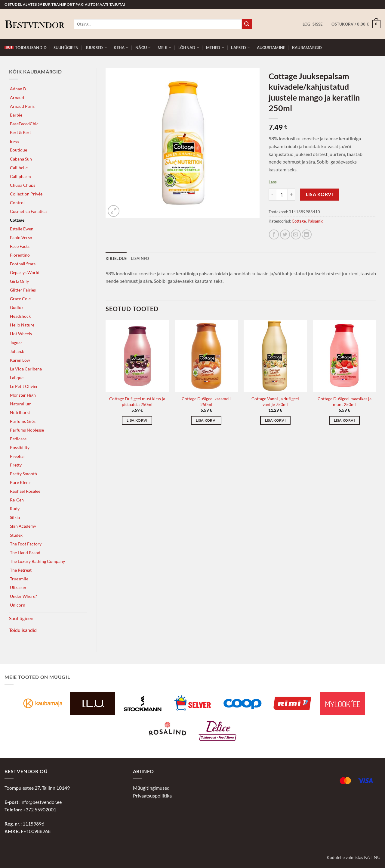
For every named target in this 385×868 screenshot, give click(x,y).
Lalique (17, 378)
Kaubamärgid (307, 48)
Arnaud (17, 97)
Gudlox (17, 307)
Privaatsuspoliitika (152, 796)
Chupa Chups (23, 185)
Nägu (143, 47)
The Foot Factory (26, 544)
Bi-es (15, 141)
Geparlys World (25, 272)
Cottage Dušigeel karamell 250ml (206, 401)
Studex (16, 535)
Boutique (18, 150)
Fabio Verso (21, 237)
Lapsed (240, 47)
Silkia (15, 517)
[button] (313, 24)
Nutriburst (20, 412)
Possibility (20, 447)
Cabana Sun (21, 159)
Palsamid (316, 221)
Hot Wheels (21, 334)
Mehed (215, 47)
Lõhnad (189, 47)
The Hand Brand (25, 553)
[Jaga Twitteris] (285, 234)
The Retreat (21, 570)
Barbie (16, 115)
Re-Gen (17, 500)
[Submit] (247, 24)
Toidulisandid (26, 48)
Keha (121, 47)
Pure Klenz (20, 482)
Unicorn (18, 605)
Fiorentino (20, 255)
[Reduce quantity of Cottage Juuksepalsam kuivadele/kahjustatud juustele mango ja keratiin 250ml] (272, 195)
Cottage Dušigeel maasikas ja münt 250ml (345, 401)
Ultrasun (18, 587)
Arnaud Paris (22, 106)
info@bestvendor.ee (41, 802)
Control (17, 203)
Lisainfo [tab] (140, 258)
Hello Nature (22, 325)
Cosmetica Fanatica (28, 211)
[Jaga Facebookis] (274, 234)
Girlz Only (19, 281)
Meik (165, 47)
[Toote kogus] (282, 195)
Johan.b (17, 351)
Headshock (20, 316)
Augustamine (271, 48)
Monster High (23, 395)
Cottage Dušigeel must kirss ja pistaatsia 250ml (137, 401)
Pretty (16, 465)
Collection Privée (26, 194)
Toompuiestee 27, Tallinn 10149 (37, 788)
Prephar (18, 456)
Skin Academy (23, 526)
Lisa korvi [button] (137, 420)
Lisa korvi (320, 194)
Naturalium (21, 404)
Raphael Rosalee (25, 491)
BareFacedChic (24, 124)
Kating (372, 857)
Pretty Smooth (23, 474)
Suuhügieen (66, 48)
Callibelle (19, 168)
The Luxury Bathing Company (37, 561)
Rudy (15, 509)
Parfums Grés (23, 421)
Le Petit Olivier (24, 386)
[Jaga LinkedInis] (307, 234)
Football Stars (23, 264)
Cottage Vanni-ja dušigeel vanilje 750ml (275, 401)
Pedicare (18, 439)
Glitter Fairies (23, 290)
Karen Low (20, 360)
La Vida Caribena (26, 369)
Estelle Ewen (22, 229)
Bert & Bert (20, 132)
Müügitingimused (151, 788)
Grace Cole (20, 299)
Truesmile (19, 579)
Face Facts (20, 246)
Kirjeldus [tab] (116, 258)
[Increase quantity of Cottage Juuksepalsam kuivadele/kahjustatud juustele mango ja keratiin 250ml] (291, 195)
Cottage (17, 220)
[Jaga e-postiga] (296, 234)
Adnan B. (18, 89)
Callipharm (20, 176)
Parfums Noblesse (27, 430)
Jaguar (16, 343)
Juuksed (96, 47)
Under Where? (23, 596)
